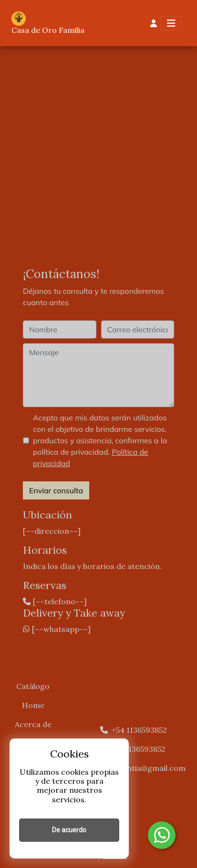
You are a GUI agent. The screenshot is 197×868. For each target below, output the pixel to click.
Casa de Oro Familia (48, 30)
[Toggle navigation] (171, 23)
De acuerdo (69, 830)
